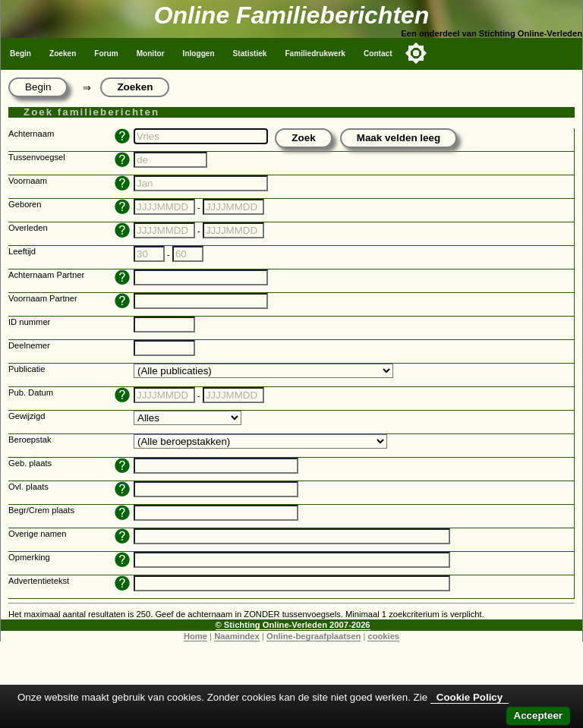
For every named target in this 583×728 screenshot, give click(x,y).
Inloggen (199, 54)
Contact (378, 54)
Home (195, 636)
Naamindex (237, 636)
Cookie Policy (470, 697)
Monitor (151, 54)
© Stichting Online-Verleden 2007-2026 (293, 625)
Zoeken (63, 54)
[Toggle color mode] (416, 53)
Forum (106, 54)
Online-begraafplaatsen (314, 636)
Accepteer (538, 715)
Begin (20, 54)
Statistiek (250, 54)
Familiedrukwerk (315, 54)
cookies (383, 636)
